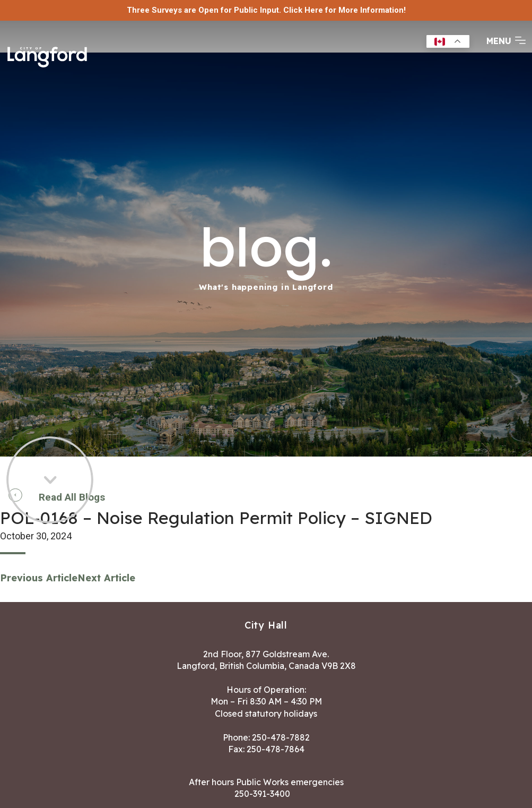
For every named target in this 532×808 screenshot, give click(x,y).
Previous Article (39, 578)
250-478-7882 (281, 737)
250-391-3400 (262, 794)
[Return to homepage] (50, 54)
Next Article (106, 578)
